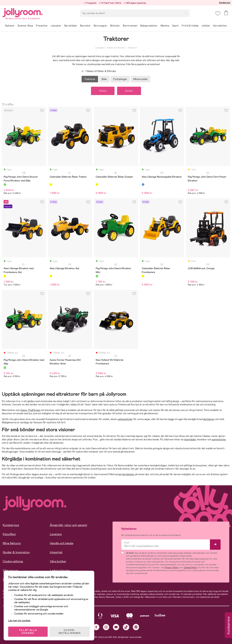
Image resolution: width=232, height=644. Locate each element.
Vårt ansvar (10, 570)
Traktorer (132, 48)
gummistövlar (219, 440)
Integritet (56, 552)
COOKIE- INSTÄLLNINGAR (70, 632)
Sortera (129, 91)
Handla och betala (62, 543)
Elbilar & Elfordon (116, 48)
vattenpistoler (125, 419)
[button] (218, 14)
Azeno (24, 410)
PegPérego (34, 410)
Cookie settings (13, 561)
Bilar (104, 79)
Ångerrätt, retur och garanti (69, 525)
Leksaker (100, 48)
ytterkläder (190, 440)
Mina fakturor (12, 543)
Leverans (56, 534)
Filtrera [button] (103, 91)
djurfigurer (209, 419)
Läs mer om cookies (19, 620)
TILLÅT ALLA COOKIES (28, 632)
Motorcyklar (141, 79)
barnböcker (128, 474)
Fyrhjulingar (120, 79)
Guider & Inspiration (16, 552)
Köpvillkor (9, 534)
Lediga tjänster (60, 570)
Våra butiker (58, 561)
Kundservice (225, 3)
